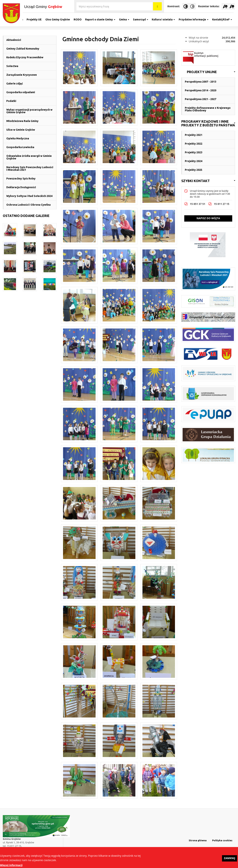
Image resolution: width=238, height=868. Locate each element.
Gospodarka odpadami (21, 92)
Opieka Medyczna (18, 138)
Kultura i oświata (165, 19)
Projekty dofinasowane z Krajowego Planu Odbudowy (208, 109)
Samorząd (142, 19)
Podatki (11, 101)
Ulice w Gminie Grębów (21, 130)
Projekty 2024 (194, 161)
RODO (79, 19)
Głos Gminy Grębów (59, 19)
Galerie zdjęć (15, 84)
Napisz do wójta (208, 218)
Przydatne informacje (195, 19)
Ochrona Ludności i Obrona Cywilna (28, 205)
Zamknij (230, 859)
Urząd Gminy (43, 6)
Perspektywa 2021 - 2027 (201, 99)
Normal (192, 6)
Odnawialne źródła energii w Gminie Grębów (29, 157)
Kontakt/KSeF (224, 19)
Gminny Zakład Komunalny (23, 49)
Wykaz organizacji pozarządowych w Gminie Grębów (29, 111)
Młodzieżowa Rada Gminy (22, 121)
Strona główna (198, 840)
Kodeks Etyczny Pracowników (25, 57)
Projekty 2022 (194, 144)
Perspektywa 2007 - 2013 (201, 82)
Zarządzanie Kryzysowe (22, 75)
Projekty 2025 (194, 170)
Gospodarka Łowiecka (20, 147)
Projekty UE (36, 19)
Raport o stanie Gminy (102, 19)
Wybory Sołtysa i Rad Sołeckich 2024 (29, 196)
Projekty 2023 (194, 152)
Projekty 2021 (194, 135)
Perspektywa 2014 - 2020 (201, 90)
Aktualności (14, 40)
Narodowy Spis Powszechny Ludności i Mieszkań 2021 (30, 169)
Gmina (126, 19)
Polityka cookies (222, 840)
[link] (208, 72)
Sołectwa (12, 66)
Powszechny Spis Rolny (21, 179)
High (186, 6)
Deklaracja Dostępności (21, 187)
